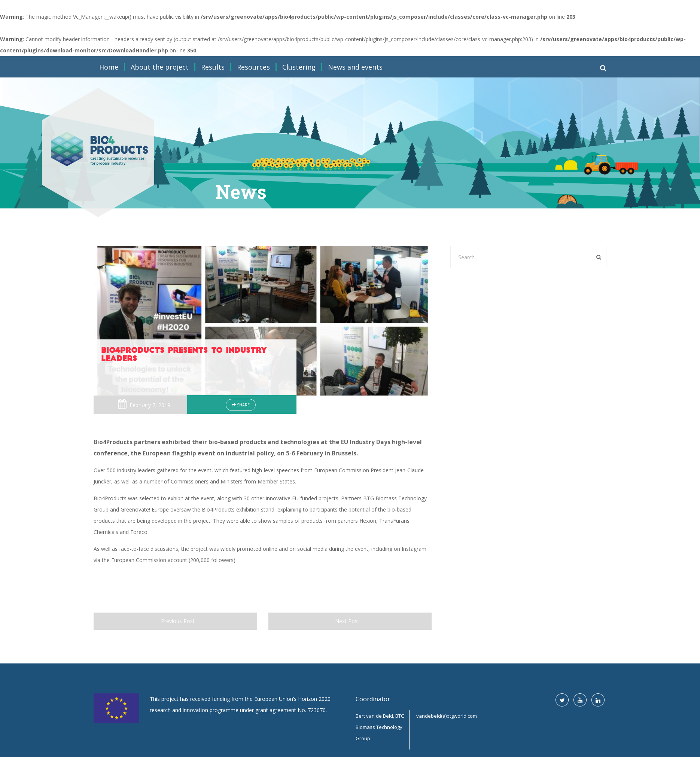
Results (213, 67)
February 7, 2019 (150, 405)
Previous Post (175, 621)
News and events (355, 67)
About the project (160, 67)
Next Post (350, 621)
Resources (253, 67)
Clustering (299, 67)
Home (109, 67)
